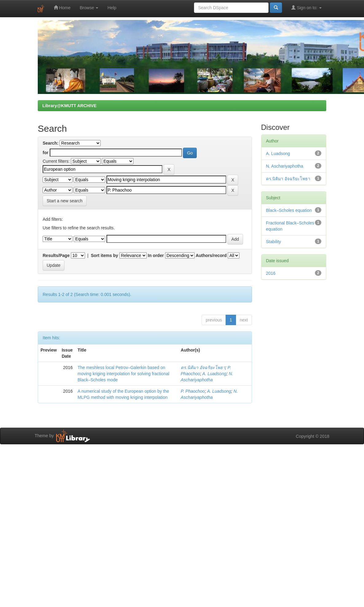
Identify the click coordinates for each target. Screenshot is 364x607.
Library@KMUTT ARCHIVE (69, 106)
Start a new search (65, 201)
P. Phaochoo (193, 391)
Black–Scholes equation (289, 210)
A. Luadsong (214, 374)
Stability (274, 242)
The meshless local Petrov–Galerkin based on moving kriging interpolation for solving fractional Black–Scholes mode (124, 374)
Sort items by (105, 255)
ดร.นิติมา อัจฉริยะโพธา (203, 368)
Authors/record (211, 255)
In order (156, 255)
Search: (50, 143)
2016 (271, 273)
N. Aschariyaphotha (285, 166)
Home (62, 8)
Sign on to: (306, 8)
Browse (89, 8)
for (46, 153)
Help (112, 8)
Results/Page (56, 255)
